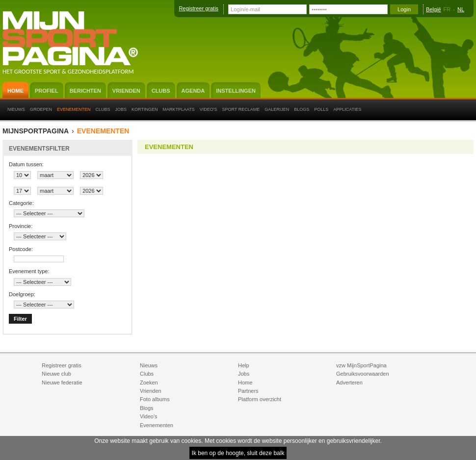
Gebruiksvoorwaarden (363, 374)
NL (461, 9)
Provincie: (21, 226)
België (434, 9)
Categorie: (21, 203)
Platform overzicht (260, 399)
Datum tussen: (26, 164)
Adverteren (349, 383)
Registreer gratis (198, 8)
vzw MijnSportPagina (361, 365)
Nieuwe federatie (62, 383)
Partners (248, 391)
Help (244, 365)
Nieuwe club (56, 374)
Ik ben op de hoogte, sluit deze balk (238, 453)
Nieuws (149, 365)
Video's (149, 416)
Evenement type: (29, 271)
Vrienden (151, 391)
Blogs (147, 408)
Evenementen (103, 131)
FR (447, 9)
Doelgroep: (22, 294)
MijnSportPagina (36, 131)
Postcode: (21, 249)
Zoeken (149, 383)
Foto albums (155, 399)
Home (245, 383)
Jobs (244, 374)
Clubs (147, 374)
